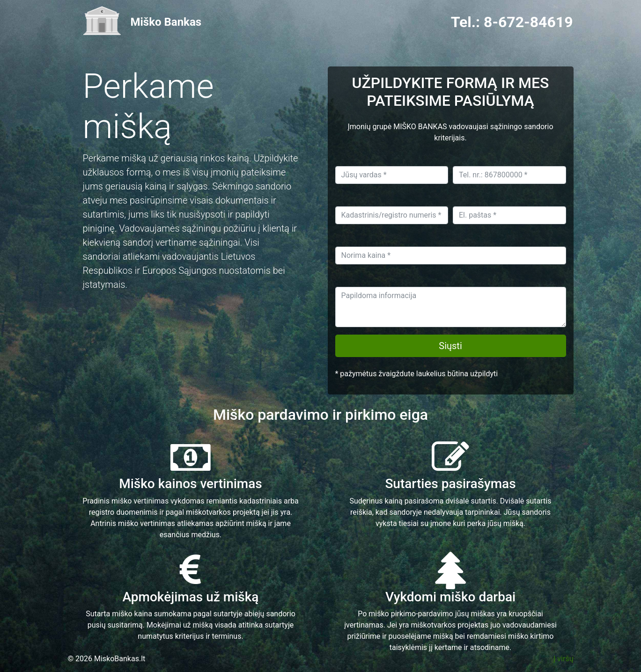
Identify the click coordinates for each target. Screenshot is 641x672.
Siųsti (450, 346)
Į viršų (563, 659)
